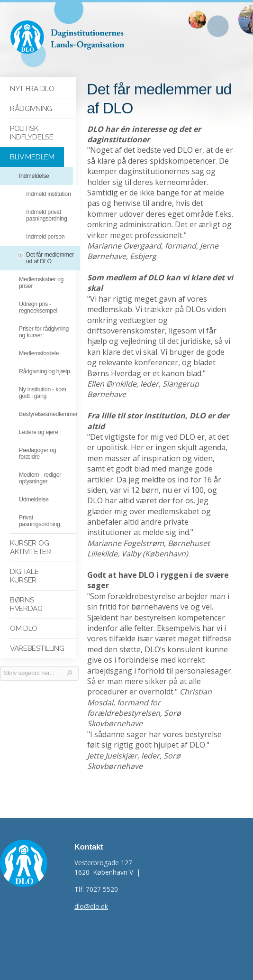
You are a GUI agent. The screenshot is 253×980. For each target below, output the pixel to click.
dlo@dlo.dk (91, 906)
